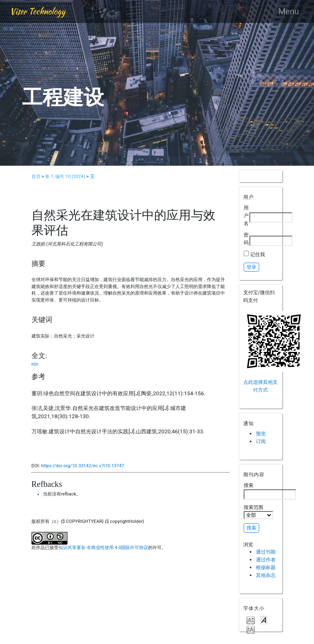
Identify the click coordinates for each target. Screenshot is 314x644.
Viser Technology (37, 11)
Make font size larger (251, 629)
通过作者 (266, 560)
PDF (35, 364)
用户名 (246, 215)
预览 (261, 433)
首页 (36, 177)
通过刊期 (266, 552)
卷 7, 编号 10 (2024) (65, 177)
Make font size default (264, 620)
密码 (246, 239)
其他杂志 (266, 575)
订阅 (261, 441)
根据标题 (266, 567)
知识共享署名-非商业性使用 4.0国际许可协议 (103, 548)
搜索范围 (258, 512)
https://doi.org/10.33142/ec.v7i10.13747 (82, 466)
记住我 (258, 254)
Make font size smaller (251, 620)
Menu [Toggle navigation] (289, 11)
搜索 (270, 491)
